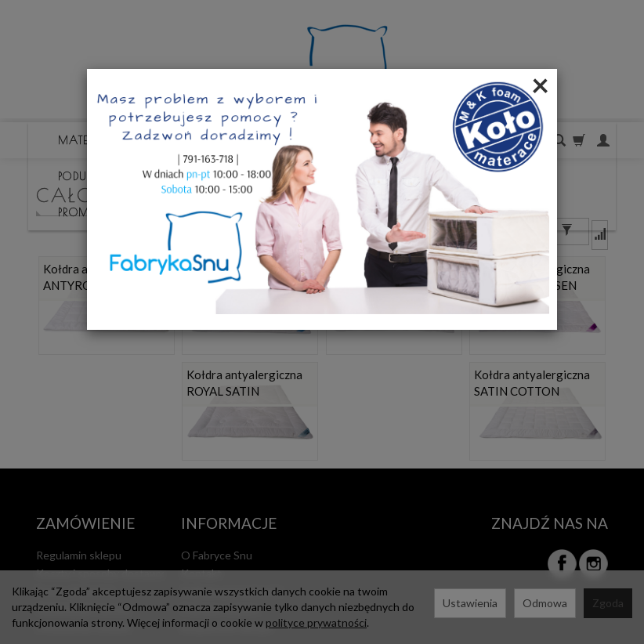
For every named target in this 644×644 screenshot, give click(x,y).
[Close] (540, 85)
